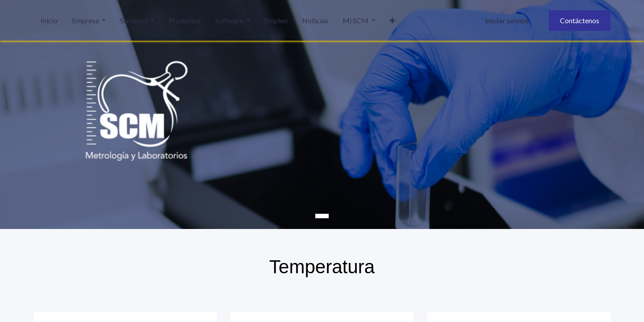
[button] (392, 21)
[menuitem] (49, 21)
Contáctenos (580, 20)
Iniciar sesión (507, 20)
